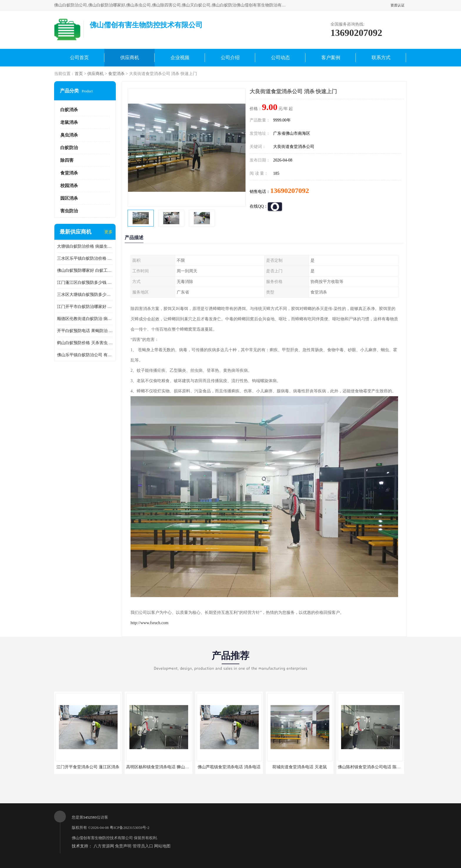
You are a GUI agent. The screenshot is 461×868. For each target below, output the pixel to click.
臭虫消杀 (69, 135)
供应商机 (130, 58)
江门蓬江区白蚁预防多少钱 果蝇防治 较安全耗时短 (85, 283)
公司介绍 (230, 58)
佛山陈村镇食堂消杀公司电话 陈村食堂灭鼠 (378, 767)
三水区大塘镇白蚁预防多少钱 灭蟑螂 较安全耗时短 (85, 295)
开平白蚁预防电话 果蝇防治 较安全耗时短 (85, 331)
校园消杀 (69, 186)
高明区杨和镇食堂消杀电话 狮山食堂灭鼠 (164, 767)
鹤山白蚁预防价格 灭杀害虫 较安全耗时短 (85, 343)
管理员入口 (143, 846)
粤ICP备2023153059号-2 (130, 828)
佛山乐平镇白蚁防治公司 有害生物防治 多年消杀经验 (85, 355)
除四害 (67, 160)
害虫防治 (69, 211)
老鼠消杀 (69, 122)
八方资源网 (104, 846)
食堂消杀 (116, 74)
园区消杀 (69, 198)
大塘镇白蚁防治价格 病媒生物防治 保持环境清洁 (85, 246)
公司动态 (280, 58)
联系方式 (381, 58)
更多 (108, 232)
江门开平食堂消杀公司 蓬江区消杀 (88, 767)
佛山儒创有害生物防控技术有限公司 (102, 838)
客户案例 (331, 58)
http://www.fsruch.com (150, 623)
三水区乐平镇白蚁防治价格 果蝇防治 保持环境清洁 (85, 258)
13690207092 (290, 191)
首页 (79, 74)
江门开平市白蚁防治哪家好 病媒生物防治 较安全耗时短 (85, 307)
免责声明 (123, 846)
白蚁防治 (69, 148)
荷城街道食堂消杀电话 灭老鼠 (300, 767)
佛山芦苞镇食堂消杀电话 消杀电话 (229, 767)
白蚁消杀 (69, 110)
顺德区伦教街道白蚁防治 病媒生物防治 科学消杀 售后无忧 (85, 319)
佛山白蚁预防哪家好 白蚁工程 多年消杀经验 (85, 270)
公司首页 (79, 58)
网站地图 (162, 846)
